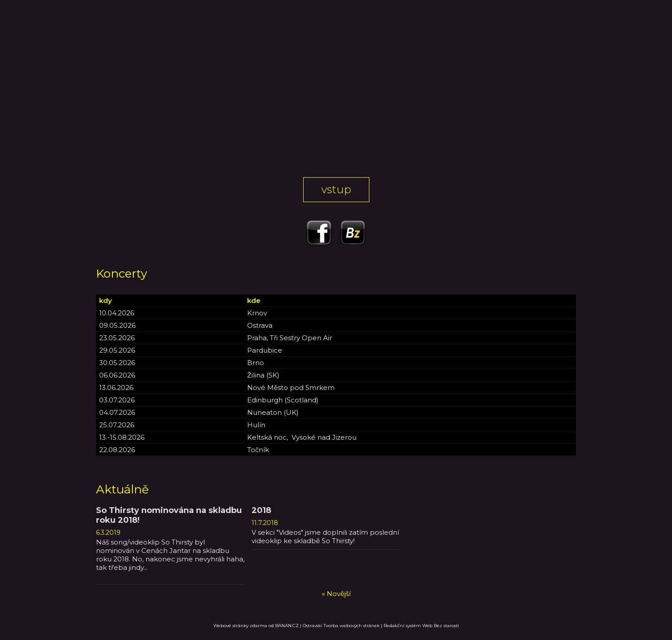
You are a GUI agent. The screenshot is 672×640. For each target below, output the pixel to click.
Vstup (336, 189)
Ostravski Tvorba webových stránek (341, 626)
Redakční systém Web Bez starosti (421, 626)
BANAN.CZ (287, 626)
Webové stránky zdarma (240, 626)
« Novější (336, 594)
